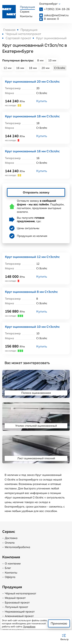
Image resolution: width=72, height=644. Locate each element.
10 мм (52, 60)
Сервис (25, 12)
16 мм (20, 68)
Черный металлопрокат (23, 34)
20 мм (46, 68)
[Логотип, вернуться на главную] (9, 11)
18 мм (33, 68)
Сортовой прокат (18, 38)
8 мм (40, 60)
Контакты (26, 16)
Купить (42, 101)
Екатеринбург (50, 4)
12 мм (7, 68)
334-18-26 (57, 9)
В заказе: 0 (51, 19)
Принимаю (59, 623)
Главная (9, 30)
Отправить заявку (36, 192)
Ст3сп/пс (60, 68)
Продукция (27, 7)
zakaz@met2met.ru (56, 15)
